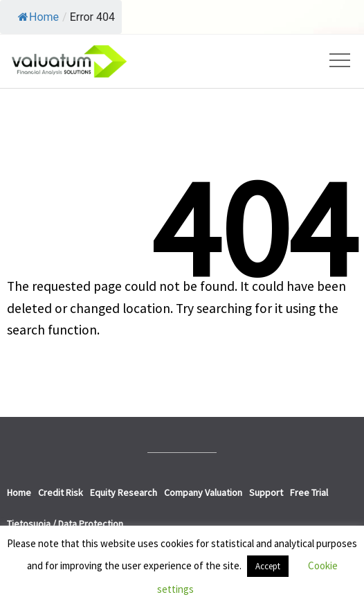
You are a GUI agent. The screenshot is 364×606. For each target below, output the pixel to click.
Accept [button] (268, 566)
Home (38, 17)
